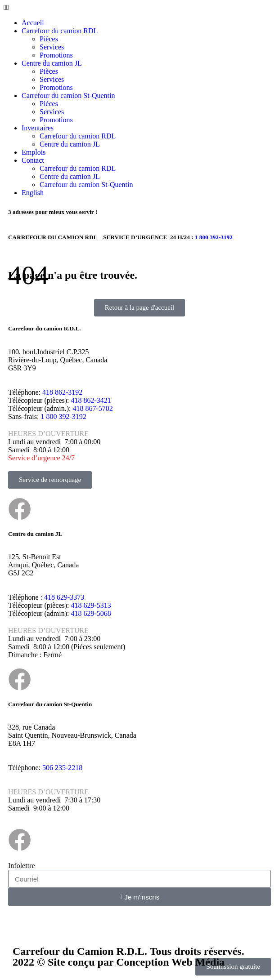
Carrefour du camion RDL (60, 31)
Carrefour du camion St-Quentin (68, 96)
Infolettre (22, 866)
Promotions (56, 55)
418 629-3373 (64, 597)
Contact (33, 160)
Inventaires (38, 128)
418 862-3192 (62, 392)
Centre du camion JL (52, 63)
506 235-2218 (62, 768)
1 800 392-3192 (63, 416)
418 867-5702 (93, 408)
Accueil (33, 23)
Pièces (49, 39)
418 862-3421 (91, 400)
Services (52, 47)
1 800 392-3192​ (214, 237)
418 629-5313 (91, 605)
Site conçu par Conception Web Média (136, 962)
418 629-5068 (91, 613)
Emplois (34, 152)
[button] (139, 8)
